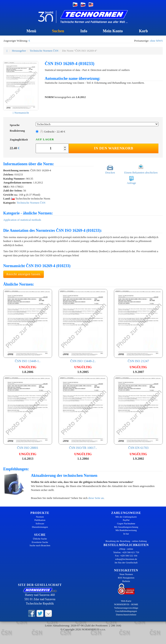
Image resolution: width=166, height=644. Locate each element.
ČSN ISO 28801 (28, 413)
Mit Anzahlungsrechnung (126, 527)
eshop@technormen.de (126, 559)
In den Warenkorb (114, 148)
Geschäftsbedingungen (126, 611)
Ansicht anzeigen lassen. (24, 274)
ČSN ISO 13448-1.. (28, 326)
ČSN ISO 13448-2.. (83, 326)
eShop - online (126, 549)
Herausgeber (19, 51)
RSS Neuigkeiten (126, 578)
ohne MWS (156, 41)
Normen (40, 517)
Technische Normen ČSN (44, 51)
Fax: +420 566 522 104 (126, 556)
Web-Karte (126, 601)
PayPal (126, 520)
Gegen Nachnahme (126, 523)
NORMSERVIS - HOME (126, 604)
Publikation (40, 520)
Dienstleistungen (40, 527)
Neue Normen (126, 574)
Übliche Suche (40, 539)
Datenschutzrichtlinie (126, 615)
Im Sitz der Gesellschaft (126, 562)
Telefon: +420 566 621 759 (126, 552)
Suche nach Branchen (40, 545)
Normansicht (21, 113)
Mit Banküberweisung (126, 530)
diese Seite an (96, 498)
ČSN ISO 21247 (138, 326)
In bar (126, 534)
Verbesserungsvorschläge (126, 608)
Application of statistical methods (22, 220)
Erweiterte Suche (40, 542)
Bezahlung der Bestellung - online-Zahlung (126, 541)
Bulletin (126, 581)
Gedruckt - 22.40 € (53, 132)
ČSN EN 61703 (138, 413)
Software (40, 523)
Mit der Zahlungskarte (126, 517)
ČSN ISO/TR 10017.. (83, 413)
